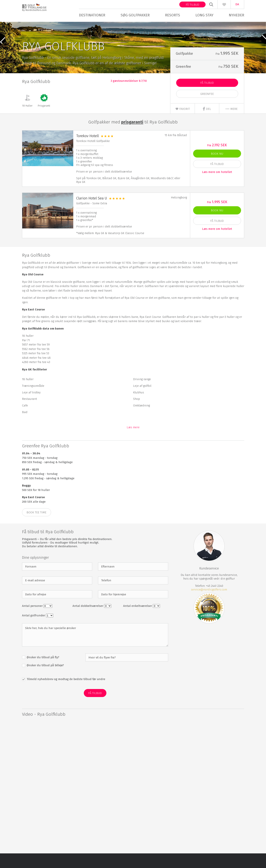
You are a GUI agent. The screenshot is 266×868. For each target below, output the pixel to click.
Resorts (173, 15)
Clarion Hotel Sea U (92, 213)
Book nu (217, 168)
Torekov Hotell (87, 151)
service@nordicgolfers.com (209, 604)
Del (207, 123)
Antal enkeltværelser (138, 621)
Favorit (183, 123)
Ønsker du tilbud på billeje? (45, 680)
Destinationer (92, 15)
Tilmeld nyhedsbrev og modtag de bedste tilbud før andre (66, 694)
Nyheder (236, 15)
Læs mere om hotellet (217, 187)
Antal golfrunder (34, 630)
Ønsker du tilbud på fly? (43, 672)
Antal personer (33, 621)
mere (231, 123)
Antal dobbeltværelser (88, 621)
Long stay (204, 15)
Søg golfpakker (135, 15)
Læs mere (133, 442)
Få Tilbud (207, 98)
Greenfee (207, 108)
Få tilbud (192, 5)
